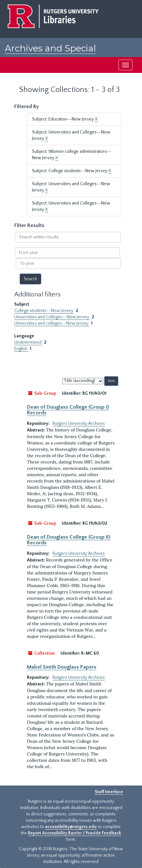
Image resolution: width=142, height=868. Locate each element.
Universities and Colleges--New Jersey (52, 317)
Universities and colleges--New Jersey (52, 323)
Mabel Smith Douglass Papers (62, 667)
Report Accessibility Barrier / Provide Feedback (74, 833)
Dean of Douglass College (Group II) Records (69, 540)
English (21, 349)
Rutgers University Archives (79, 424)
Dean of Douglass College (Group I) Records (68, 410)
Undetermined (28, 342)
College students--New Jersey (44, 311)
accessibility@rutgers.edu (71, 827)
